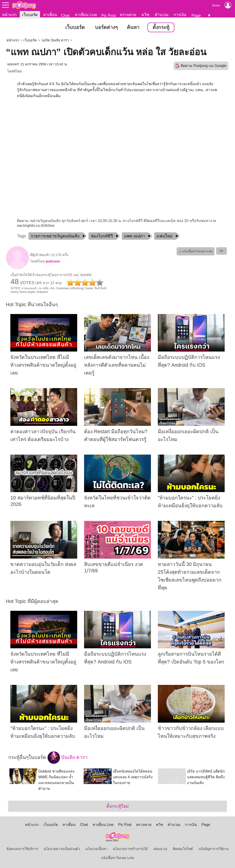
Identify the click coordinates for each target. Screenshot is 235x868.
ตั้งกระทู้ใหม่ (117, 806)
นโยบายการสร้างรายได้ (130, 849)
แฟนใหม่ (164, 236)
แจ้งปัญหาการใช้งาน (214, 849)
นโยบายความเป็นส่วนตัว (62, 849)
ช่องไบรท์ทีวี (102, 236)
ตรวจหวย (128, 15)
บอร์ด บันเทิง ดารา (55, 40)
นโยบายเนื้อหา (96, 849)
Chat (65, 15)
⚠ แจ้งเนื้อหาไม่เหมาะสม (196, 251)
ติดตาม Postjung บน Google (204, 66)
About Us (160, 849)
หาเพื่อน (50, 15)
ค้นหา (133, 27)
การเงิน (180, 15)
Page (196, 15)
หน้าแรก (9, 15)
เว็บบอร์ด (30, 15)
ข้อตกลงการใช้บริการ (22, 849)
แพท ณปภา (134, 236)
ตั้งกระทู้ (161, 27)
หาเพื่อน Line (86, 15)
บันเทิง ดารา (68, 758)
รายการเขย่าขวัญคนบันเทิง (55, 236)
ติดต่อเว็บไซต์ (183, 849)
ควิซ (145, 15)
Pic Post (109, 15)
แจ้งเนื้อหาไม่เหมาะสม (118, 858)
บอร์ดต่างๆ (106, 27)
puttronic (53, 261)
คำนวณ (161, 15)
